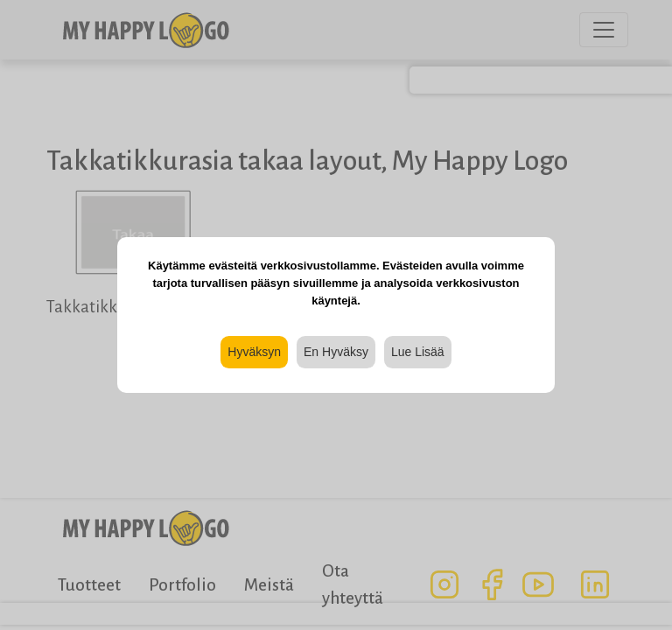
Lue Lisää (418, 352)
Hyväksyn (254, 352)
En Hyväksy (336, 352)
